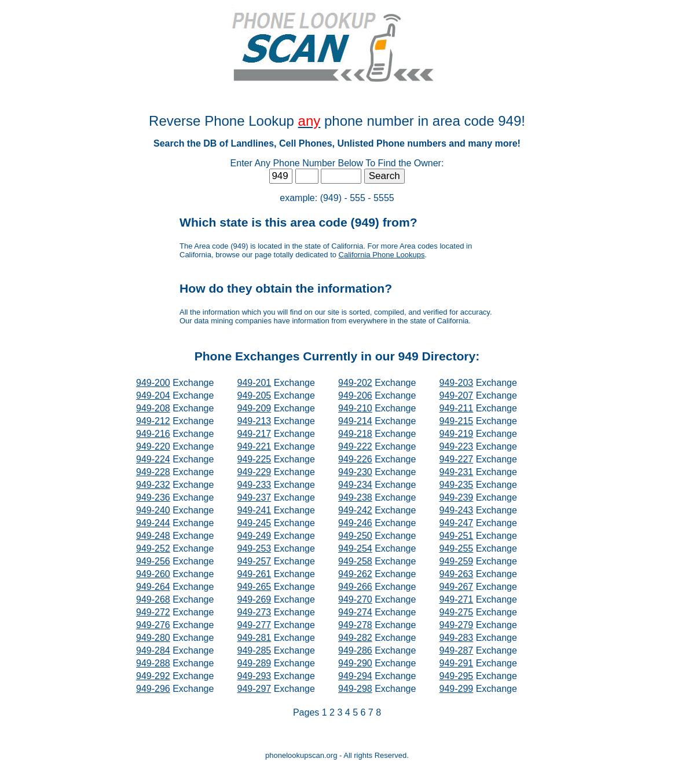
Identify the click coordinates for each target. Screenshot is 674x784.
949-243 (457, 510)
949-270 (355, 599)
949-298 (355, 689)
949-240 (153, 510)
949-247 (457, 523)
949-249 (254, 536)
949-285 (254, 650)
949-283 (457, 638)
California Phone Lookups (382, 255)
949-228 (153, 472)
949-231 (457, 472)
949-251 (457, 536)
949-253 (254, 548)
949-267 (457, 587)
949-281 (254, 638)
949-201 (254, 383)
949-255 (457, 548)
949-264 (153, 587)
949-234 (355, 485)
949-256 (153, 561)
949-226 (355, 459)
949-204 (153, 395)
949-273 (254, 612)
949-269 (254, 599)
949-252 (153, 548)
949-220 (153, 446)
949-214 (355, 421)
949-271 (457, 599)
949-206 (355, 395)
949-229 (254, 472)
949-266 (355, 587)
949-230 (355, 472)
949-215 (457, 421)
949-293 (254, 676)
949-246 (355, 523)
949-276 (153, 625)
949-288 (153, 663)
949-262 (355, 574)
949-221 (254, 446)
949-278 (355, 625)
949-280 (153, 638)
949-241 (254, 510)
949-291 (457, 663)
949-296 (153, 689)
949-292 (153, 676)
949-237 (254, 497)
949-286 (355, 650)
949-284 (153, 650)
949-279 (457, 625)
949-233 (254, 485)
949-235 (457, 485)
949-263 (457, 574)
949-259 (457, 561)
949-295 (457, 676)
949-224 (153, 459)
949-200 (153, 383)
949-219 (457, 434)
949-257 (254, 561)
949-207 (457, 395)
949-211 (457, 408)
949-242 (355, 510)
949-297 (254, 689)
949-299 (457, 689)
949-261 (254, 574)
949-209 (254, 408)
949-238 (355, 497)
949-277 (254, 625)
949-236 (153, 497)
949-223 (457, 446)
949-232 (153, 485)
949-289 (254, 663)
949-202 (355, 383)
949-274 (355, 612)
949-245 (254, 523)
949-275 (457, 612)
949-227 (457, 459)
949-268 (153, 599)
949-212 (153, 421)
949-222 (355, 446)
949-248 (153, 536)
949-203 (457, 383)
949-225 (254, 459)
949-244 (153, 523)
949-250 (355, 536)
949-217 (254, 434)
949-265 (254, 587)
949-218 (355, 434)
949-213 (254, 421)
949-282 (355, 638)
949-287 (457, 650)
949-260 (153, 574)
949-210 (355, 408)
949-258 (355, 561)
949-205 (254, 395)
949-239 (457, 497)
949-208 (153, 408)
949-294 (355, 676)
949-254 (355, 548)
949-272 (153, 612)
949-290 (355, 663)
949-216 (153, 434)
